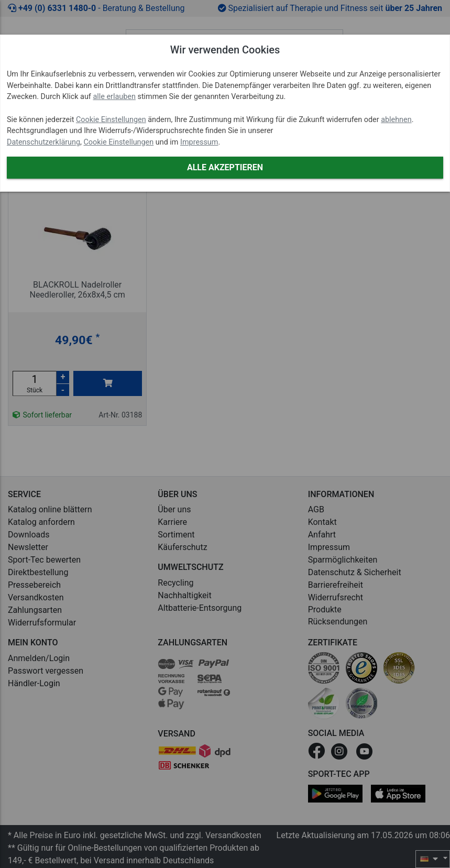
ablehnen (396, 120)
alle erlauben (114, 97)
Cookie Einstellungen (111, 120)
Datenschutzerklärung (43, 142)
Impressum (199, 142)
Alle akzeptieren (225, 167)
